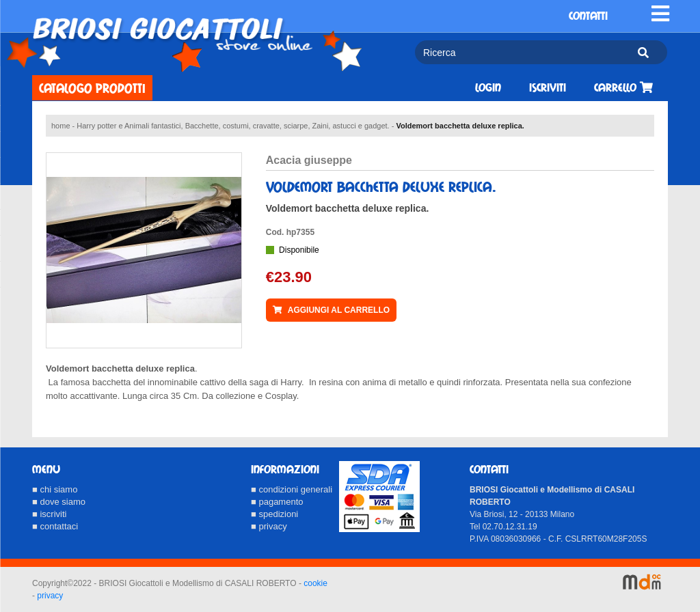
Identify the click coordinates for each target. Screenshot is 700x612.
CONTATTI (588, 16)
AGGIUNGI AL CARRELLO (331, 310)
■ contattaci (55, 526)
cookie (315, 583)
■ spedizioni (274, 514)
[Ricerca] (520, 52)
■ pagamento (277, 502)
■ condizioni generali (292, 489)
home (61, 126)
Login (488, 88)
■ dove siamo (59, 502)
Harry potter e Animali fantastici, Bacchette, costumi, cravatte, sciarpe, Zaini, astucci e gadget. (233, 126)
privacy (50, 596)
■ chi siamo (55, 489)
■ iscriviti (49, 514)
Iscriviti (548, 88)
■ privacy (269, 526)
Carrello (623, 88)
